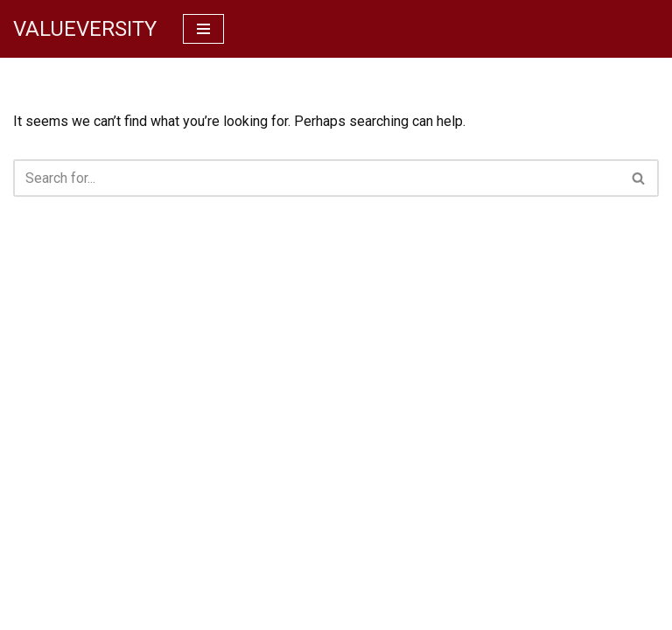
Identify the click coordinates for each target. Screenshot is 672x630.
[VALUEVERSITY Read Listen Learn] (85, 29)
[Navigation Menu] (203, 29)
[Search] (316, 178)
